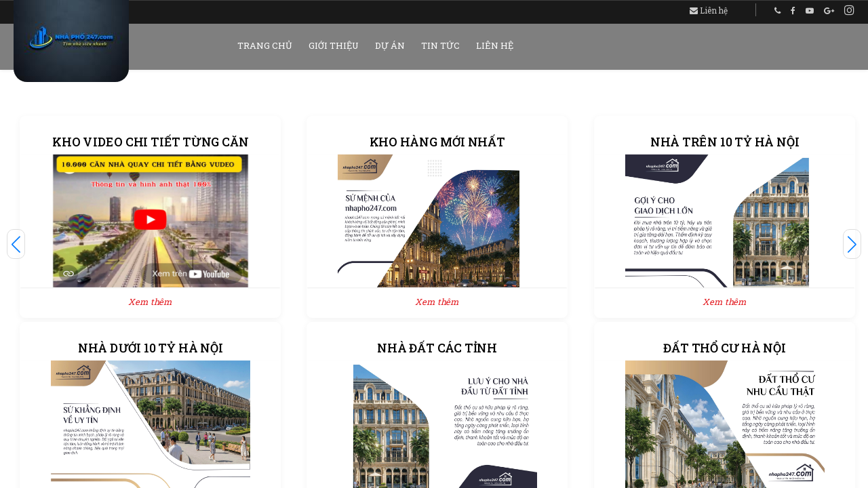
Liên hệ (709, 10)
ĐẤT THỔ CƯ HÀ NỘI (724, 348)
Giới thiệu (334, 45)
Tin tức (440, 45)
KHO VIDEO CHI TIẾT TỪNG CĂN (150, 142)
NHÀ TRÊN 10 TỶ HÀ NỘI (725, 142)
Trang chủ (265, 45)
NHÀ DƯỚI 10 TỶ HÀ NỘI (151, 348)
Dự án (390, 45)
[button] (16, 244)
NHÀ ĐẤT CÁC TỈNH (437, 348)
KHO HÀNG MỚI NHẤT (437, 142)
